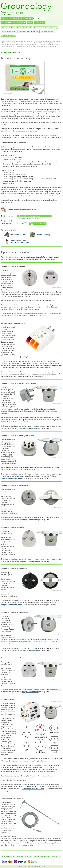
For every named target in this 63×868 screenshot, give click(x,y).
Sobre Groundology (8, 857)
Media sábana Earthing (16, 58)
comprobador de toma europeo (12, 478)
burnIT (43, 867)
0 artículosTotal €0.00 (20, 13)
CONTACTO (39, 22)
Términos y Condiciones (41, 857)
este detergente (34, 162)
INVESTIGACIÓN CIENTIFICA (13, 22)
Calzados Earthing (47, 31)
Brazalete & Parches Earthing (29, 31)
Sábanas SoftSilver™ (24, 28)
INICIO (4, 18)
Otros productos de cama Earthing (45, 28)
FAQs (30, 22)
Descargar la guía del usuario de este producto (21, 210)
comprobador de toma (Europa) (33, 789)
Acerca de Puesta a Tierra (45, 259)
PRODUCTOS (39, 18)
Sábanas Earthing (8, 28)
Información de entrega (24, 857)
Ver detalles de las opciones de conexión (28, 218)
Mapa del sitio (56, 857)
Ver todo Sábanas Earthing (11, 52)
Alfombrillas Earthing (9, 31)
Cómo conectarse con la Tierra (12, 259)
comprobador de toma (27, 316)
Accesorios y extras (9, 35)
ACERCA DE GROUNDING (20, 18)
